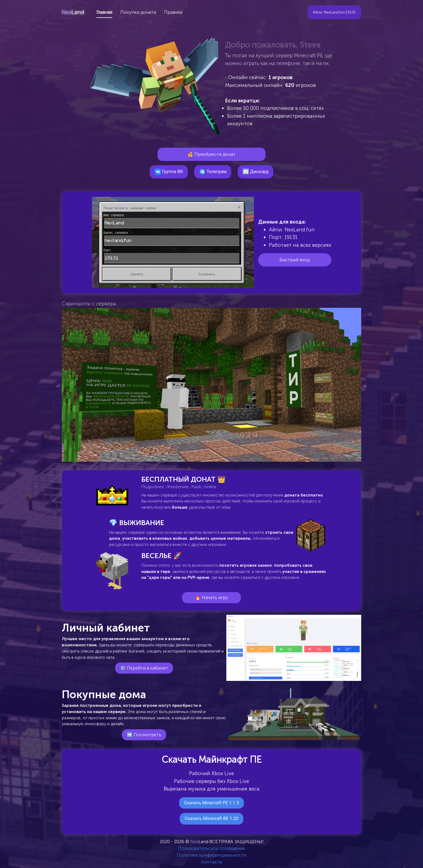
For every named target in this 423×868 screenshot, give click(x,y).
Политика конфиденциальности (211, 855)
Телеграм (213, 172)
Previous (58, 386)
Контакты (211, 862)
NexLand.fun (300, 230)
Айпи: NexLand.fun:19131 (334, 12)
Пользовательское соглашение (212, 848)
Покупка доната (138, 12)
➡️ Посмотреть (144, 735)
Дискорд (255, 172)
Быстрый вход (295, 260)
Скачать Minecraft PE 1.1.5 (211, 803)
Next (365, 386)
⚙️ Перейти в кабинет (144, 668)
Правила (173, 12)
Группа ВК (169, 172)
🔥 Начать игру (211, 597)
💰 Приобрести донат (212, 154)
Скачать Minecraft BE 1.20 (211, 818)
